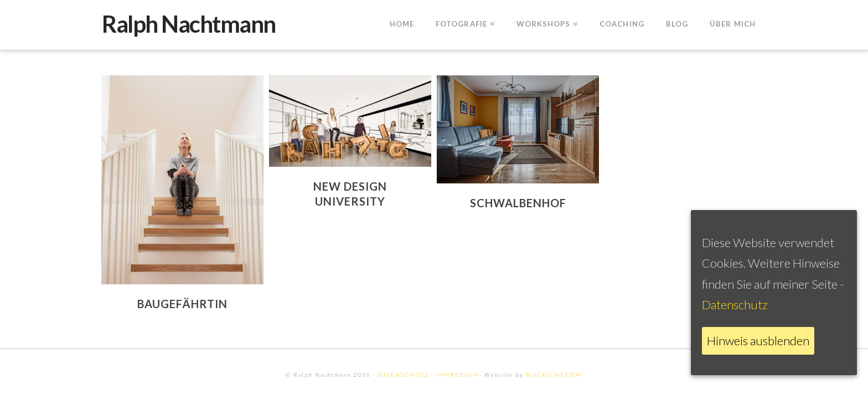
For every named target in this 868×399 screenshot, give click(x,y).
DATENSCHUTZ (404, 375)
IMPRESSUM (458, 375)
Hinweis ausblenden (758, 341)
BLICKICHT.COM (554, 375)
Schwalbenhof (518, 203)
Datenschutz (735, 305)
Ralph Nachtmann (189, 24)
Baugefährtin (182, 304)
